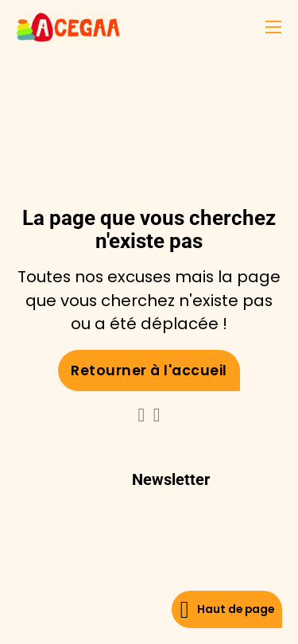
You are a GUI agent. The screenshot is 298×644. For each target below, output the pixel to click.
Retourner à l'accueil (149, 370)
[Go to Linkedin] (142, 417)
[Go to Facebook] (157, 417)
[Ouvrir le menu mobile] (273, 27)
